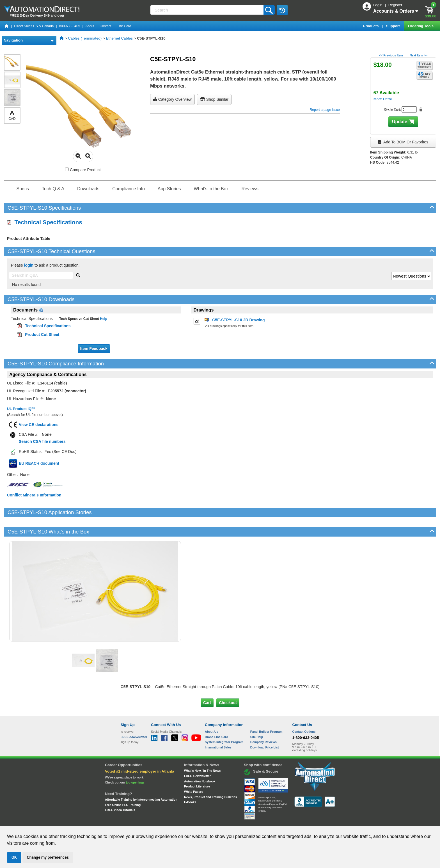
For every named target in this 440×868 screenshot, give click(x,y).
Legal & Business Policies (252, 821)
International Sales (218, 728)
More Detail (383, 99)
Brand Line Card (216, 718)
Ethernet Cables (119, 38)
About (90, 26)
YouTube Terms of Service (292, 821)
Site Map (133, 821)
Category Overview (172, 99)
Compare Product (83, 170)
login (29, 265)
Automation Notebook (200, 762)
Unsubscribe (190, 821)
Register (395, 5)
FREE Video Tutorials (120, 791)
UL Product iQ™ (21, 409)
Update (400, 122)
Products (371, 26)
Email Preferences (216, 821)
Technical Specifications (45, 222)
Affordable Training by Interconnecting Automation (141, 780)
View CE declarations (39, 425)
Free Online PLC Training (123, 785)
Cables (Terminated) (85, 38)
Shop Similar (214, 99)
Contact (105, 26)
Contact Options (304, 713)
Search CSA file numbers (42, 441)
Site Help (257, 718)
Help (103, 319)
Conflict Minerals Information (34, 495)
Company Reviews (263, 723)
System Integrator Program (224, 723)
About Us (211, 713)
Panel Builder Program (266, 713)
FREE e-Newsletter (197, 757)
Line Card (124, 26)
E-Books (190, 783)
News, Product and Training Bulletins (210, 778)
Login (378, 5)
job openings (135, 763)
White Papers (194, 773)
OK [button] (14, 857)
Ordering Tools (421, 26)
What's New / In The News (202, 752)
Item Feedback (94, 349)
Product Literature (197, 767)
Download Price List (265, 728)
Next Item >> (419, 55)
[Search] (207, 10)
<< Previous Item (391, 55)
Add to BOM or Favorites (403, 142)
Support (394, 26)
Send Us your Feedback (160, 821)
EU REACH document (39, 463)
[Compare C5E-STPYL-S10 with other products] (67, 169)
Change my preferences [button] (48, 857)
